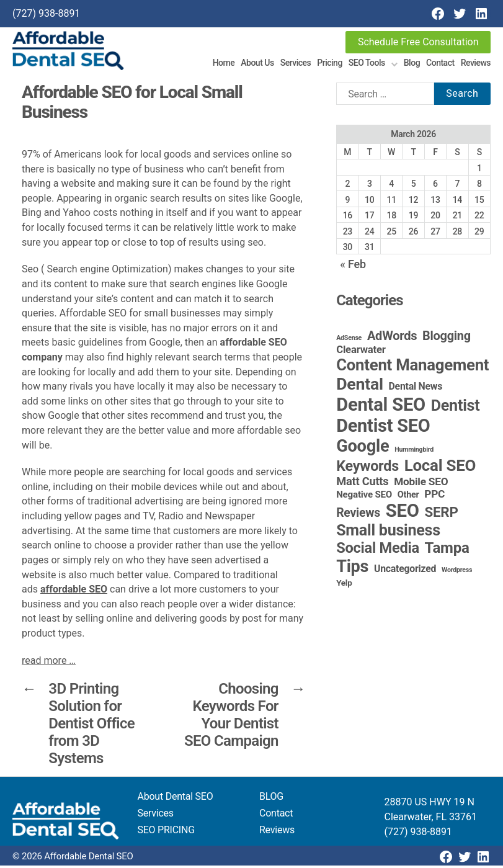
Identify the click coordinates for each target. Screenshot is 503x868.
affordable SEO (74, 592)
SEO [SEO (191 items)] (403, 513)
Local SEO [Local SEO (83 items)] (440, 468)
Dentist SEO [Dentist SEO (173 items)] (383, 428)
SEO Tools (367, 64)
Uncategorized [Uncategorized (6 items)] (405, 571)
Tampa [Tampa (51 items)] (447, 550)
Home (224, 64)
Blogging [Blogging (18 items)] (447, 338)
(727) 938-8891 (46, 13)
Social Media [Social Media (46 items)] (378, 550)
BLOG (271, 799)
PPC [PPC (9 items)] (434, 496)
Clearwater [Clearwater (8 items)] (361, 352)
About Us (257, 64)
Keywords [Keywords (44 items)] (367, 468)
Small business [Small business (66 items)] (388, 533)
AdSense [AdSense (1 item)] (349, 340)
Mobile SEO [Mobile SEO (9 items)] (421, 484)
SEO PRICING (166, 832)
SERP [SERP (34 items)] (442, 514)
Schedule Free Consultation (418, 42)
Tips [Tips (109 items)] (352, 569)
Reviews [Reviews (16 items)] (358, 515)
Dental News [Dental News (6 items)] (416, 389)
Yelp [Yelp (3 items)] (344, 585)
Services (296, 64)
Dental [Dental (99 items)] (360, 387)
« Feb (353, 266)
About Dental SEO (176, 799)
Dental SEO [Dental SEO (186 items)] (381, 407)
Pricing (330, 64)
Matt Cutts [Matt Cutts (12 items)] (362, 484)
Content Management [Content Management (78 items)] (412, 367)
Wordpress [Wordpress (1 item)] (457, 572)
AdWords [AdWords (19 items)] (392, 338)
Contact (440, 64)
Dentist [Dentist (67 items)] (456, 408)
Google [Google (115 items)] (363, 449)
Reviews (476, 64)
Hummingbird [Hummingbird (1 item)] (414, 452)
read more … (49, 662)
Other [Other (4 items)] (408, 497)
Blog (412, 64)
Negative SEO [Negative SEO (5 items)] (364, 497)
